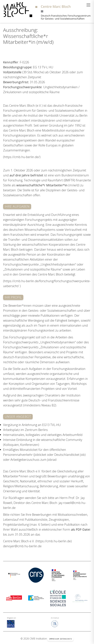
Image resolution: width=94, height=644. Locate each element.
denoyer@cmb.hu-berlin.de (22, 546)
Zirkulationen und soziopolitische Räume (31, 92)
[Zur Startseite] (47, 11)
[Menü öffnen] (88, 5)
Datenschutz (66, 639)
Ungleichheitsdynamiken (60, 87)
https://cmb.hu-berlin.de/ (22, 157)
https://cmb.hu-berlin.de (54, 541)
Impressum (54, 639)
